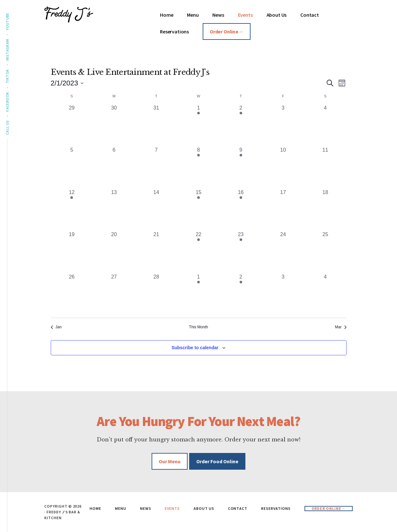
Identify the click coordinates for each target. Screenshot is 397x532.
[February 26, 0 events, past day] (72, 294)
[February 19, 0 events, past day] (72, 252)
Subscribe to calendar (195, 348)
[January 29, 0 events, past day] (72, 125)
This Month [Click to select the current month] (198, 327)
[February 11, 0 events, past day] (325, 167)
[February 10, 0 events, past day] (283, 167)
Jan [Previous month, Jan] (56, 327)
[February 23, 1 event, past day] (241, 252)
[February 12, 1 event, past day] (72, 210)
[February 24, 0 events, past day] (283, 252)
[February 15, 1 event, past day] (198, 210)
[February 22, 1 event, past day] (198, 252)
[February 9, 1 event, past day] (241, 167)
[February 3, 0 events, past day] (283, 125)
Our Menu (170, 461)
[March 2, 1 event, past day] (241, 294)
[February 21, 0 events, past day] (156, 252)
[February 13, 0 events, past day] (114, 210)
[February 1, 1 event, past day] (198, 125)
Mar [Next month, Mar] (341, 327)
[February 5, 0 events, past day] (72, 167)
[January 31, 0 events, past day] (156, 125)
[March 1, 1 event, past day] (198, 294)
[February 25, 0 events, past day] (325, 252)
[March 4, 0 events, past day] (325, 294)
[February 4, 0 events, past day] (325, 125)
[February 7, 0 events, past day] (156, 167)
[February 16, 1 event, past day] (241, 210)
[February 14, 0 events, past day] (156, 210)
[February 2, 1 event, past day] (241, 125)
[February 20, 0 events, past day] (114, 252)
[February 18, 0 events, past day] (325, 210)
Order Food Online (217, 461)
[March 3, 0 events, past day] (283, 294)
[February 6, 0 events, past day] (114, 167)
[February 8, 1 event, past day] (198, 167)
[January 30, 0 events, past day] (114, 125)
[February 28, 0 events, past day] (156, 294)
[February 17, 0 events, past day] (283, 210)
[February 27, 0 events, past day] (114, 294)
